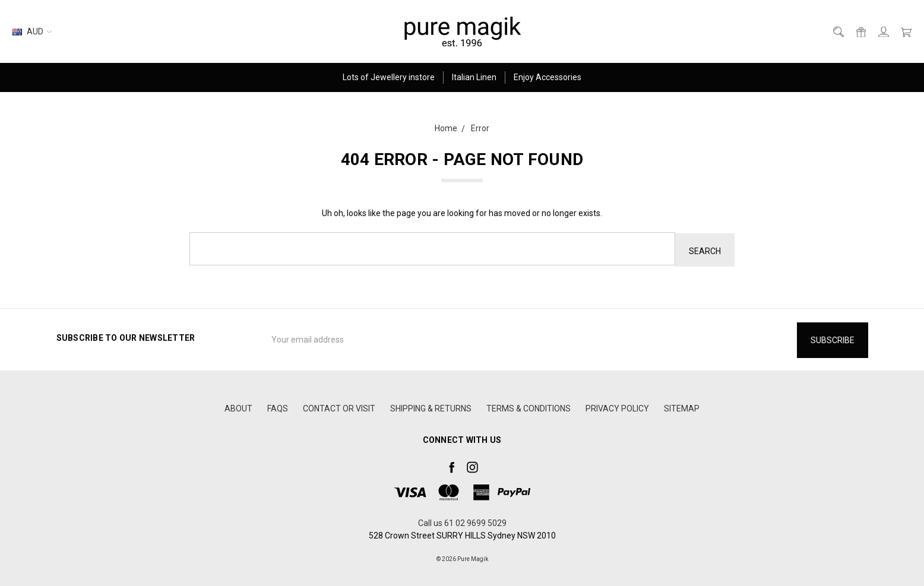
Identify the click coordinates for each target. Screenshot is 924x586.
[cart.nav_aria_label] (903, 32)
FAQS (278, 406)
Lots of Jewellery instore (389, 77)
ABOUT (238, 406)
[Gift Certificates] (860, 32)
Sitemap (682, 406)
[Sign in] (883, 32)
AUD (32, 31)
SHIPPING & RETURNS (431, 406)
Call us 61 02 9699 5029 (462, 521)
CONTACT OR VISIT (339, 406)
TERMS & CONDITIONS (529, 406)
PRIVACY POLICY (617, 406)
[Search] (838, 32)
